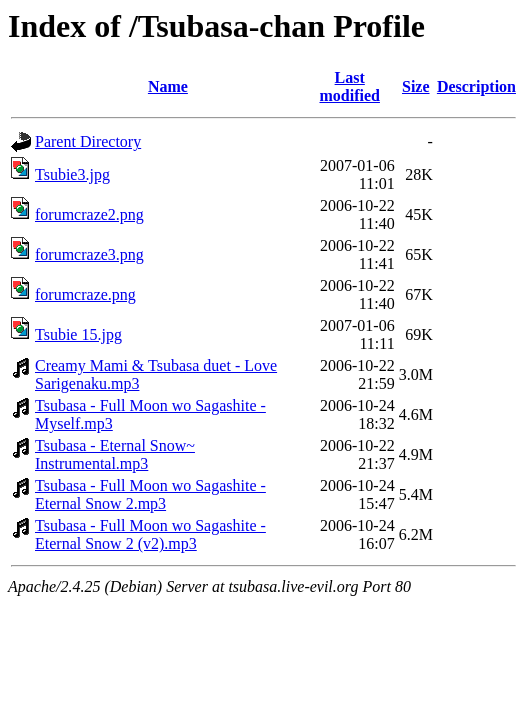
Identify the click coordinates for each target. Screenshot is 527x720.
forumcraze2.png (89, 214)
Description (476, 86)
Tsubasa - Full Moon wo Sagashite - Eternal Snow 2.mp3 (150, 494)
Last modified (349, 86)
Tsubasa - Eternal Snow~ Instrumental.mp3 (115, 454)
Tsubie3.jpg (72, 174)
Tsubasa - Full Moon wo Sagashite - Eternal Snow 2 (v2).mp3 (150, 534)
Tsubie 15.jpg (78, 334)
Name (168, 86)
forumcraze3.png (89, 254)
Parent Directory (88, 141)
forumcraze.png (85, 294)
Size (416, 86)
